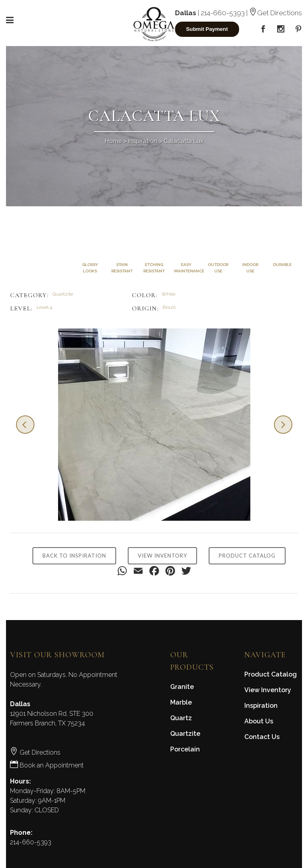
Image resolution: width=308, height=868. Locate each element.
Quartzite (185, 734)
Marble (181, 702)
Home (113, 141)
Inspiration (143, 141)
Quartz (181, 718)
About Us (259, 721)
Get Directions (276, 13)
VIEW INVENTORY (162, 556)
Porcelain (185, 749)
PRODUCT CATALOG (247, 556)
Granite (182, 687)
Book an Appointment (47, 765)
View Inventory (268, 690)
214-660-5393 (223, 13)
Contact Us (262, 737)
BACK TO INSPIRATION (74, 556)
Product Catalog (271, 674)
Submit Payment (207, 29)
